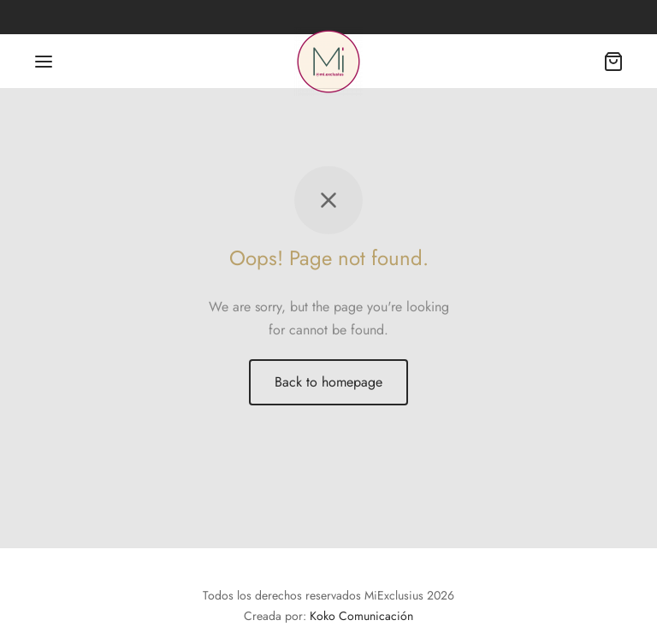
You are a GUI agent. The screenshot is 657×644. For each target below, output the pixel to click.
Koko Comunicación (361, 616)
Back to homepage (328, 382)
